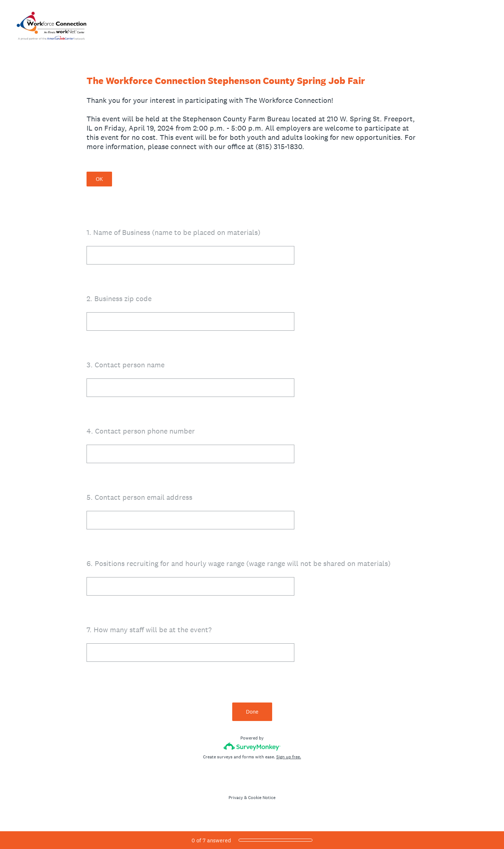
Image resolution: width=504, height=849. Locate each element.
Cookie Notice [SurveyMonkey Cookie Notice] (262, 798)
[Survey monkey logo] (252, 746)
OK (99, 179)
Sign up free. (289, 757)
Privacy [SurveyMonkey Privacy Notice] (236, 798)
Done (252, 712)
